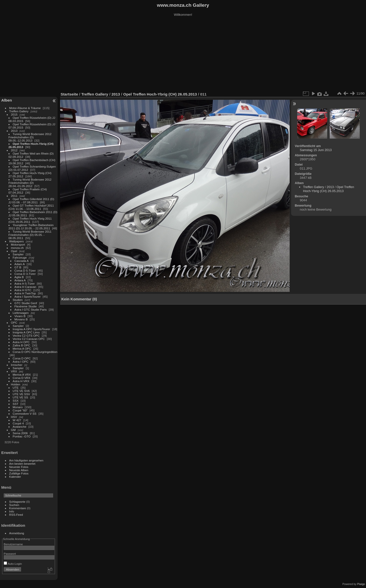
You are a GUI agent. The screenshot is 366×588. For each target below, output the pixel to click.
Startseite (69, 94)
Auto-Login (13, 564)
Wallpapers (17, 241)
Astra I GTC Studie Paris (31, 310)
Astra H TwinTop (25, 293)
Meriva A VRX (22, 375)
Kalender (15, 477)
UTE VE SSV (21, 394)
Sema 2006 (20, 433)
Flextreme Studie (26, 306)
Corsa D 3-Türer (25, 274)
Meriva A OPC (22, 349)
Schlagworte (17, 502)
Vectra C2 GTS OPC (26, 336)
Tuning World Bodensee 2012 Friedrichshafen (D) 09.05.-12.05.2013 (30, 137)
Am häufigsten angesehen (26, 460)
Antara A (20, 280)
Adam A (20, 264)
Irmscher (17, 365)
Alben (7, 100)
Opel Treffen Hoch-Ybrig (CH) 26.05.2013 (161, 94)
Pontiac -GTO (22, 436)
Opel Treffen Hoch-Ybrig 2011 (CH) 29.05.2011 (30, 220)
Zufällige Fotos (19, 473)
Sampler (18, 254)
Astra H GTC (23, 290)
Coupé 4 (18, 423)
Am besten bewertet (22, 464)
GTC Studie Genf (26, 303)
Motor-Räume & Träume (25, 108)
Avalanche (20, 427)
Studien (18, 300)
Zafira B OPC (22, 345)
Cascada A (22, 261)
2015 (14, 114)
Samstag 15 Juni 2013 (316, 150)
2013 (14, 131)
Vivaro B (20, 316)
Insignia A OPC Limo (26, 332)
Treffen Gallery (19, 111)
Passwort (10, 554)
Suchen (14, 505)
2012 (14, 150)
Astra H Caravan (25, 287)
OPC (14, 323)
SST (16, 404)
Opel (14, 251)
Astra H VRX (21, 381)
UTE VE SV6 (21, 391)
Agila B (19, 277)
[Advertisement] (183, 55)
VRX (14, 371)
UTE (16, 388)
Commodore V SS (25, 414)
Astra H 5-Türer (25, 283)
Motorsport (18, 244)
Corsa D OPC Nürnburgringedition (35, 352)
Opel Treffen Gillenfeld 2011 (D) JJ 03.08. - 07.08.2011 (31, 201)
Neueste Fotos (19, 467)
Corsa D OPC (22, 358)
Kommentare (18, 508)
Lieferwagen (21, 313)
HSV (14, 417)
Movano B (21, 319)
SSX (16, 401)
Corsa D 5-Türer (25, 270)
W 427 (17, 420)
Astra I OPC (21, 362)
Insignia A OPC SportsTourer (32, 329)
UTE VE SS (20, 397)
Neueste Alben (19, 470)
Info (12, 511)
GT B (18, 267)
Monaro (18, 407)
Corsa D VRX (22, 378)
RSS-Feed (16, 515)
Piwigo (361, 584)
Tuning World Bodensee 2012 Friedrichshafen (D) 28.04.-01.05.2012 (30, 183)
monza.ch (17, 248)
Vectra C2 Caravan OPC (29, 339)
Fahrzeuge (20, 257)
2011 (14, 196)
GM (13, 430)
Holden (16, 384)
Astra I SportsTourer (28, 297)
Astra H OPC (21, 342)
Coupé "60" (20, 410)
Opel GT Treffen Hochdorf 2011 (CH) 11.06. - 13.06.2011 (31, 207)
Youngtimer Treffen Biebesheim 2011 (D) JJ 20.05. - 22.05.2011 (31, 227)
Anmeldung (17, 533)
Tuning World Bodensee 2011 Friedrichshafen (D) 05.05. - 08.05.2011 (30, 235)
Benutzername (13, 544)
